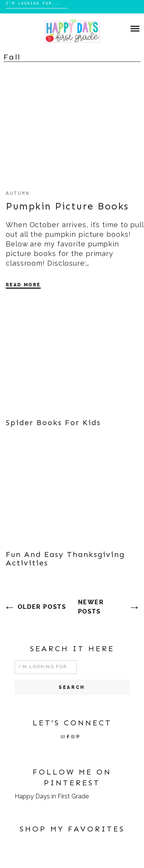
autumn (18, 193)
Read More (23, 285)
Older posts (42, 607)
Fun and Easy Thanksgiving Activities (65, 559)
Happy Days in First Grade (52, 796)
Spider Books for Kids (53, 422)
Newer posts (91, 607)
